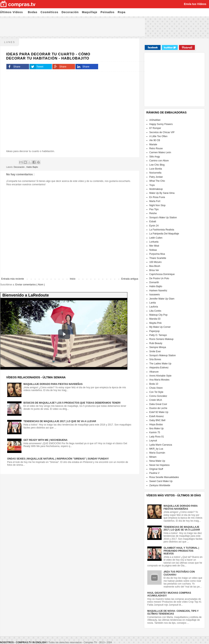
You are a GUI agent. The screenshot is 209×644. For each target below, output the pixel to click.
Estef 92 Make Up (159, 412)
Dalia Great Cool (158, 404)
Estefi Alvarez (157, 416)
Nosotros (7, 642)
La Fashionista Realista (162, 230)
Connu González (158, 396)
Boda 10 (154, 384)
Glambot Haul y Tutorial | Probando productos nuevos (181, 551)
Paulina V (154, 473)
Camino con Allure (159, 161)
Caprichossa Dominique (162, 274)
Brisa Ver (154, 270)
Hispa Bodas (156, 424)
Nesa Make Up (157, 461)
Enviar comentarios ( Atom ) (30, 285)
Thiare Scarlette (158, 258)
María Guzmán (157, 453)
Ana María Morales (159, 380)
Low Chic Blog (157, 165)
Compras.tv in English (31, 642)
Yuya (152, 185)
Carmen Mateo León (160, 152)
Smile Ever (155, 351)
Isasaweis (155, 295)
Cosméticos (49, 12)
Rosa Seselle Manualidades (164, 477)
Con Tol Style (156, 392)
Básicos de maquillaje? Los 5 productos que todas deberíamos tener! (72, 403)
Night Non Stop (157, 205)
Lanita (153, 303)
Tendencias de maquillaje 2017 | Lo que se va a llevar (60, 421)
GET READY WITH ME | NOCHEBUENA (45, 440)
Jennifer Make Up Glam (162, 299)
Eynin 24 (154, 226)
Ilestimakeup (156, 189)
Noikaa (153, 250)
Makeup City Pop (158, 315)
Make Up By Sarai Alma (162, 193)
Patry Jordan (156, 177)
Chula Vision (156, 388)
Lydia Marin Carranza (161, 445)
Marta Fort (155, 201)
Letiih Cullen (156, 238)
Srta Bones (155, 359)
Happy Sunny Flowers (161, 124)
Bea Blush (155, 266)
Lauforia (154, 307)
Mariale (153, 144)
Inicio (73, 279)
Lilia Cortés (155, 311)
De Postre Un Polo (159, 278)
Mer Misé (154, 246)
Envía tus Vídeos (195, 4)
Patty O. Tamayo (158, 335)
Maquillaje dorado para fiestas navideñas (53, 384)
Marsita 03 (155, 319)
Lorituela (154, 242)
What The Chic (157, 181)
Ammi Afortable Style (160, 376)
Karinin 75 (155, 432)
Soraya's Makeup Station (163, 355)
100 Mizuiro (155, 262)
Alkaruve (154, 372)
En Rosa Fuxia (157, 197)
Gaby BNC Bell (157, 420)
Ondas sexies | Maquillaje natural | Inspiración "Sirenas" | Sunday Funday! (58, 459)
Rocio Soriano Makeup (161, 339)
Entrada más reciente (13, 279)
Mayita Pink (155, 323)
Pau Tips (154, 209)
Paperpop (154, 331)
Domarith (154, 282)
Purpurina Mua (157, 254)
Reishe (153, 213)
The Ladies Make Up (160, 364)
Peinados (107, 12)
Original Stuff (156, 469)
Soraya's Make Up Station (163, 218)
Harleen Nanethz (158, 291)
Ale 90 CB (155, 140)
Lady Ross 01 (157, 437)
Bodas (33, 12)
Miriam (153, 457)
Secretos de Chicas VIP (162, 132)
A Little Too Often (158, 136)
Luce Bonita (156, 169)
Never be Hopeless (159, 465)
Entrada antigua (130, 279)
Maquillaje (90, 12)
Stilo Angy (155, 157)
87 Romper (155, 128)
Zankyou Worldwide (160, 485)
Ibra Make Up (156, 428)
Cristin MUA (156, 400)
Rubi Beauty (156, 343)
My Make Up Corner (160, 327)
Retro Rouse (156, 148)
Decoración (70, 12)
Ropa (122, 12)
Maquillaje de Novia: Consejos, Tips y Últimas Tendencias (173, 612)
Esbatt (153, 221)
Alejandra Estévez (159, 368)
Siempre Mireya (158, 347)
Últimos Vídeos (11, 12)
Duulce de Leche (158, 408)
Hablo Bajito (32, 167)
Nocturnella (155, 173)
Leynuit (153, 441)
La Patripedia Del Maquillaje (164, 234)
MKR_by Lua (156, 449)
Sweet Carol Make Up (161, 481)
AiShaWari (155, 120)
